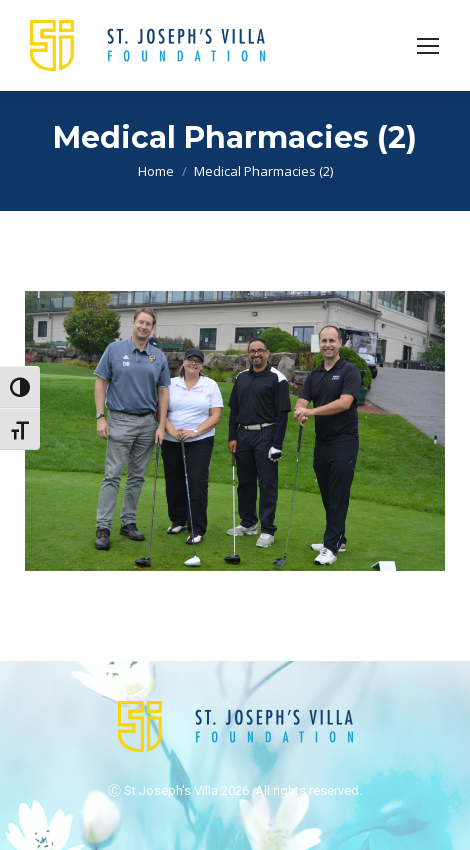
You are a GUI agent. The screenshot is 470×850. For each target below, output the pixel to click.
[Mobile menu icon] (428, 46)
